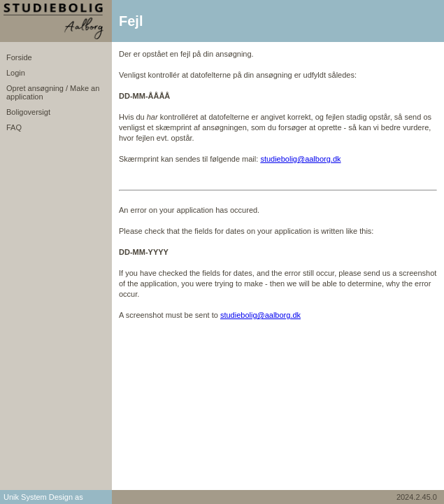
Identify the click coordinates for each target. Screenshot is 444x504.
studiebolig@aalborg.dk (300, 159)
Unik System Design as (43, 497)
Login (16, 73)
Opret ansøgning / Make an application (53, 92)
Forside (19, 57)
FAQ (14, 127)
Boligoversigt (28, 112)
